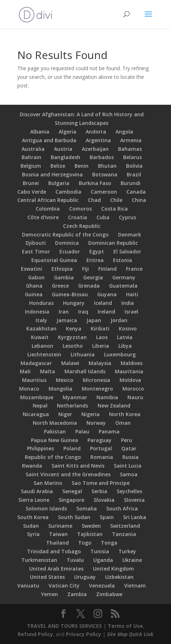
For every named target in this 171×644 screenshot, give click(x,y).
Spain (107, 517)
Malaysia (100, 363)
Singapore (71, 500)
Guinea (34, 294)
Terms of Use (125, 626)
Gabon (36, 277)
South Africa (122, 508)
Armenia (131, 140)
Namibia (107, 397)
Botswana (105, 174)
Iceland (103, 303)
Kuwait (40, 337)
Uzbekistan (119, 577)
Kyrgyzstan (72, 337)
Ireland (106, 312)
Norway (96, 423)
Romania (102, 457)
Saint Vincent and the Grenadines (68, 474)
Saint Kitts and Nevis (78, 466)
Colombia (48, 209)
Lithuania (83, 354)
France (134, 269)
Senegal (72, 491)
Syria (33, 534)
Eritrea (95, 260)
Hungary (74, 303)
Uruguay (85, 577)
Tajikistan (90, 534)
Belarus (132, 157)
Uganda (103, 560)
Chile (116, 200)
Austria (63, 149)
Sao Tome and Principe (101, 483)
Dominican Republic (113, 243)
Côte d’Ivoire (43, 217)
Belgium (31, 166)
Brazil (134, 174)
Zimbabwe (109, 594)
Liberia (101, 346)
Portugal (101, 448)
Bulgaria (59, 183)
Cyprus (127, 217)
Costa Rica (114, 209)
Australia (33, 149)
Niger (65, 414)
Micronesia (96, 380)
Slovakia (104, 500)
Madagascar (36, 363)
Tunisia (100, 551)
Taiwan (58, 534)
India (128, 303)
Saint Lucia (128, 466)
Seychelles (129, 491)
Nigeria (91, 414)
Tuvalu (75, 560)
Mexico (65, 380)
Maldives (132, 363)
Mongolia (60, 389)
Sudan (31, 526)
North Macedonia (55, 423)
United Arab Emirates (56, 569)
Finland (107, 269)
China (139, 200)
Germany (124, 277)
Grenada (89, 286)
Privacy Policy (84, 634)
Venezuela (102, 586)
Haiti (132, 294)
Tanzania (124, 534)
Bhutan (107, 166)
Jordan (119, 320)
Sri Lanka (135, 517)
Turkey (127, 551)
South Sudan (74, 517)
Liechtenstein (44, 354)
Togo (85, 543)
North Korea (125, 414)
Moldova (130, 380)
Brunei (31, 183)
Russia (130, 457)
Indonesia (37, 312)
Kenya (74, 328)
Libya (125, 346)
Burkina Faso (95, 183)
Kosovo (128, 328)
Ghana (34, 286)
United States (47, 577)
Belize (58, 166)
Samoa (129, 474)
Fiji (85, 269)
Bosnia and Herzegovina (52, 174)
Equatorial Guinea (54, 260)
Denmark (130, 235)
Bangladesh (66, 157)
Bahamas (130, 149)
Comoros (80, 209)
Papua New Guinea (55, 440)
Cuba (103, 217)
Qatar (129, 448)
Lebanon (42, 346)
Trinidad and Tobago (54, 551)
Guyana (107, 294)
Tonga (109, 543)
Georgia (93, 277)
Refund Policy (35, 634)
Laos (102, 337)
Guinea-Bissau (70, 294)
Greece (60, 286)
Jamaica (67, 320)
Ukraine (132, 560)
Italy (41, 320)
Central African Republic (48, 200)
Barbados (102, 157)
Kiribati (100, 328)
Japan (94, 320)
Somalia (87, 508)
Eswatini (31, 269)
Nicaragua (36, 414)
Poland (72, 448)
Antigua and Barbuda (49, 140)
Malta (48, 371)
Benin (82, 166)
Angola (124, 132)
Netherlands (73, 406)
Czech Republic (82, 226)
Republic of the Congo (53, 457)
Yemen (49, 594)
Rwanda (32, 466)
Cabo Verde (32, 192)
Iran (64, 312)
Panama (109, 431)
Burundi (130, 183)
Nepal (40, 406)
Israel (131, 312)
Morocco (133, 389)
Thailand (57, 543)
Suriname (60, 526)
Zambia (77, 594)
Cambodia (68, 192)
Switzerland (125, 526)
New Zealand (114, 406)
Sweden (91, 526)
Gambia (64, 277)
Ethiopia (62, 269)
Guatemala (123, 286)
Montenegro (97, 389)
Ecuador (70, 251)
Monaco (29, 389)
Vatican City (64, 586)
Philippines (40, 448)
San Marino (48, 483)
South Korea (33, 517)
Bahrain (31, 157)
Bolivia (134, 166)
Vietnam (135, 586)
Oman (123, 423)
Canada (136, 192)
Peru (127, 440)
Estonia (123, 260)
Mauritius (34, 380)
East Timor (36, 251)
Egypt (97, 251)
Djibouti (36, 243)
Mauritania (129, 371)
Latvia (125, 337)
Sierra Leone (34, 500)
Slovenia (134, 500)
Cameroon (104, 192)
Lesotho (73, 346)
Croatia (78, 217)
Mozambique (37, 397)
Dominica (67, 243)
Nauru (135, 397)
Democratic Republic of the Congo (65, 235)
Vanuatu (28, 586)
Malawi (70, 363)
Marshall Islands (85, 371)
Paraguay (100, 440)
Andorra (96, 132)
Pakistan (55, 431)
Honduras (41, 303)
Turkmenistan (39, 560)
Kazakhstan (41, 328)
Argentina (98, 140)
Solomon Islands (46, 508)
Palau (82, 431)
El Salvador (127, 251)
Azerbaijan (95, 149)
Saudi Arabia (37, 491)
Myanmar (75, 397)
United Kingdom (113, 569)
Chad (94, 200)
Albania (40, 132)
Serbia (99, 491)
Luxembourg (120, 354)
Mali (25, 371)
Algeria (67, 132)
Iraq (83, 312)
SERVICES (91, 626)
